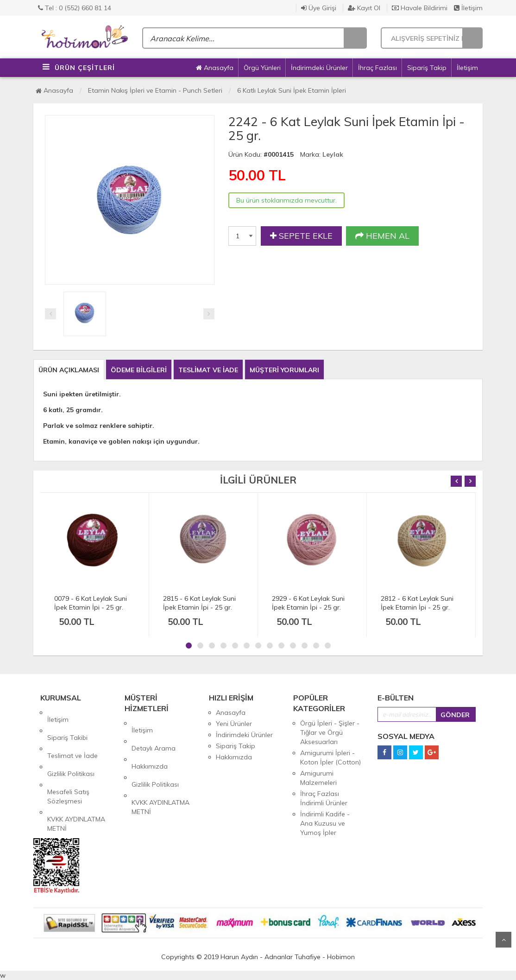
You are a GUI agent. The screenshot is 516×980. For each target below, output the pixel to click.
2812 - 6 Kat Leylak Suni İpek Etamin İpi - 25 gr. (417, 603)
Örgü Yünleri (262, 68)
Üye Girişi (319, 8)
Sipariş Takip (427, 68)
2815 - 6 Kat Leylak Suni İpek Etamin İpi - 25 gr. (199, 603)
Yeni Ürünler (234, 724)
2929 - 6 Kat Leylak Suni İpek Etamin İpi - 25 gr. (308, 603)
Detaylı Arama (154, 734)
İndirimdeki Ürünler (319, 68)
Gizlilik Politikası (71, 746)
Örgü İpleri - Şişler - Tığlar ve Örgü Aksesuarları (330, 732)
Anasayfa (215, 68)
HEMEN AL (382, 236)
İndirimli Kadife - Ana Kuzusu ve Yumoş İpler (325, 823)
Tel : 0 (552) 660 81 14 (75, 8)
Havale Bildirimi (420, 8)
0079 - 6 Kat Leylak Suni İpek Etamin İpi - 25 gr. (91, 603)
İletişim (468, 8)
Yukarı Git (503, 940)
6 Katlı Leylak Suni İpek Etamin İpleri (292, 90)
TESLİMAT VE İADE (208, 370)
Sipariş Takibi (67, 724)
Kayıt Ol (364, 8)
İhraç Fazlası (378, 68)
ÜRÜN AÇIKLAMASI (69, 370)
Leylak (333, 154)
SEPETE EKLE (301, 236)
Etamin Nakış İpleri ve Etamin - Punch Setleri (155, 90)
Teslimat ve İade (72, 735)
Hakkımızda (150, 745)
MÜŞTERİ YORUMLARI (284, 370)
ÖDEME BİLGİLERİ (139, 370)
